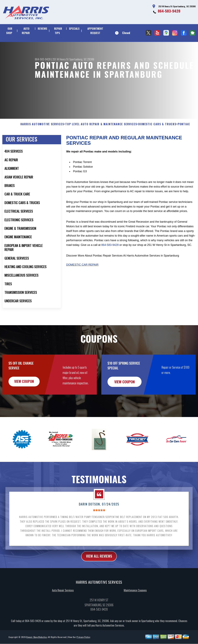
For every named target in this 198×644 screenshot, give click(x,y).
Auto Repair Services (63, 605)
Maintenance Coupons (135, 605)
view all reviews (99, 571)
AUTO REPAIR (26, 31)
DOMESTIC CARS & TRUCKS (157, 139)
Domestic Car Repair (82, 280)
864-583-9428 (169, 11)
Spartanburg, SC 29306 (82, 59)
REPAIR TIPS (58, 31)
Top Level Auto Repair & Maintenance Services (101, 139)
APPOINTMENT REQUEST (95, 31)
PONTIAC (184, 139)
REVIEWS (42, 29)
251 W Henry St (61, 59)
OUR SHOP (9, 31)
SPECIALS (74, 29)
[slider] (99, 525)
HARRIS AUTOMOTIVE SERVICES (42, 139)
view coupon (26, 397)
